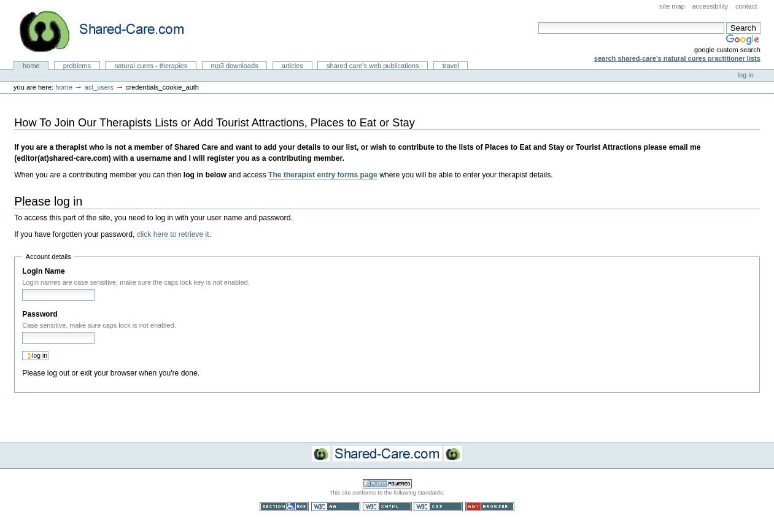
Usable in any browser (490, 507)
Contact (746, 6)
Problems (77, 66)
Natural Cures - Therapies (151, 66)
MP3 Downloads (234, 66)
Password (40, 314)
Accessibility (710, 6)
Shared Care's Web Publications (373, 66)
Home (31, 66)
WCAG (336, 507)
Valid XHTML (387, 507)
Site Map (672, 6)
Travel (451, 66)
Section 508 (284, 507)
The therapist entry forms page (323, 175)
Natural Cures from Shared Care (111, 31)
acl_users (99, 87)
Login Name (43, 271)
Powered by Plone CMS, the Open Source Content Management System (387, 484)
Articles (292, 66)
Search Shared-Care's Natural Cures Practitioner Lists (677, 58)
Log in (746, 75)
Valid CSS (438, 507)
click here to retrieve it (173, 234)
